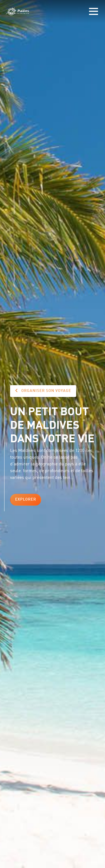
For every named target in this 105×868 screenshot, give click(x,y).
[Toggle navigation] (94, 12)
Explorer (26, 499)
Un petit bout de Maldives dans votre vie (52, 424)
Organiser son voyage (43, 391)
